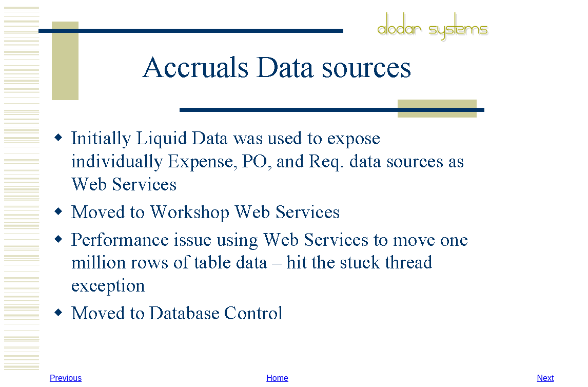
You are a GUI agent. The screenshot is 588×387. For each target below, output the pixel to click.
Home (277, 378)
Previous (66, 378)
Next (545, 378)
